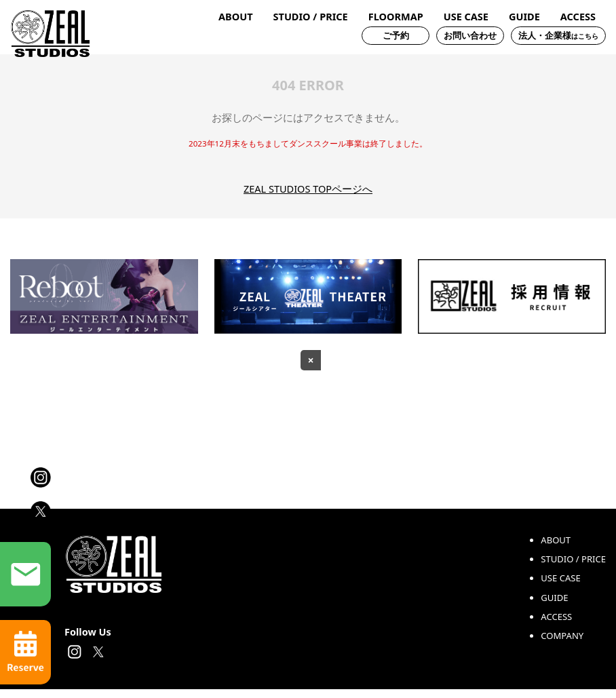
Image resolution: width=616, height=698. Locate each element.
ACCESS (578, 17)
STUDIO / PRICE (311, 17)
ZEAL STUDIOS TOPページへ (308, 189)
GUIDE (524, 17)
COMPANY (562, 644)
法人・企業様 (558, 35)
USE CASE (466, 17)
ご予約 (396, 35)
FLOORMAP (396, 17)
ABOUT (235, 17)
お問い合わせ (470, 35)
